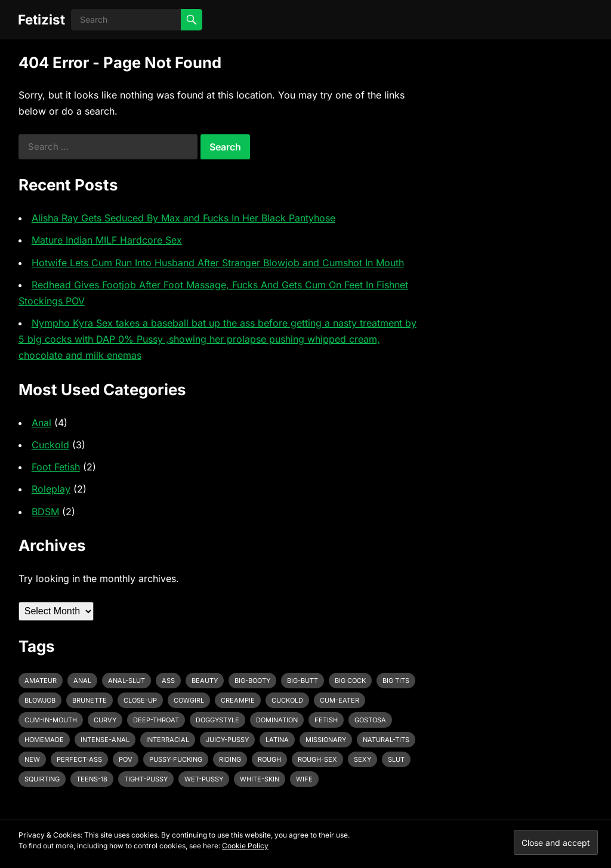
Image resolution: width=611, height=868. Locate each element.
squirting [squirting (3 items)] (42, 779)
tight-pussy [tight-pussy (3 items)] (146, 779)
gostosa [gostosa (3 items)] (370, 720)
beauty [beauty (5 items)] (205, 681)
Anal (41, 423)
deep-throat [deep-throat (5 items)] (156, 720)
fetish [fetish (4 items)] (326, 720)
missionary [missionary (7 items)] (326, 740)
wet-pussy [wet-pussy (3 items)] (204, 779)
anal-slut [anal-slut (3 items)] (126, 681)
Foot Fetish (56, 467)
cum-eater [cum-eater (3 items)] (340, 700)
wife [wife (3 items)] (304, 779)
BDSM (45, 512)
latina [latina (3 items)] (277, 740)
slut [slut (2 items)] (396, 759)
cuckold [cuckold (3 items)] (287, 700)
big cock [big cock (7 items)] (350, 681)
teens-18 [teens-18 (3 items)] (92, 779)
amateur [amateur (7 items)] (41, 681)
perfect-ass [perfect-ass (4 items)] (79, 759)
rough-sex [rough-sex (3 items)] (317, 759)
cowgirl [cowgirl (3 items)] (189, 700)
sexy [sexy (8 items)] (362, 759)
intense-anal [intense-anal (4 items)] (105, 740)
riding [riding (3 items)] (230, 759)
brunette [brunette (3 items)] (90, 700)
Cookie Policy (245, 846)
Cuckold (50, 445)
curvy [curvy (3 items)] (105, 720)
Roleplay (51, 489)
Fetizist (41, 19)
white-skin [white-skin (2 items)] (260, 779)
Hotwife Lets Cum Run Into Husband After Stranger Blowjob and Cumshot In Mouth (218, 263)
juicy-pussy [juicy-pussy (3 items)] (227, 740)
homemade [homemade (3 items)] (44, 740)
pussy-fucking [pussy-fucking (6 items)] (176, 759)
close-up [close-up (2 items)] (140, 700)
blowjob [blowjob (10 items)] (40, 700)
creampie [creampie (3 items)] (238, 700)
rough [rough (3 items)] (269, 759)
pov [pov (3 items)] (126, 759)
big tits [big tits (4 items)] (396, 681)
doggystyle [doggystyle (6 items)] (217, 720)
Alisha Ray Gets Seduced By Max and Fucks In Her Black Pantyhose (183, 218)
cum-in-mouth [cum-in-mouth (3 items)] (51, 720)
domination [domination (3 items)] (277, 720)
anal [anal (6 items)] (82, 681)
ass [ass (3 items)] (168, 681)
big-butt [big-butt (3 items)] (303, 681)
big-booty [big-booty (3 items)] (252, 681)
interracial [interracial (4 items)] (168, 740)
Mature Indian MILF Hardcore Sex (107, 240)
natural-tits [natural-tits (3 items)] (386, 740)
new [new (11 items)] (32, 759)
